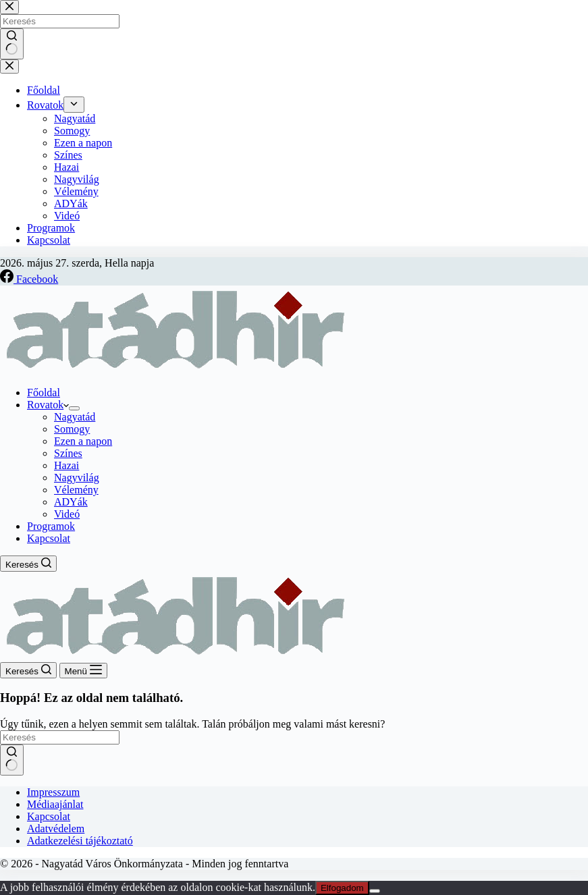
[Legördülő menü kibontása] (74, 408)
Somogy (72, 429)
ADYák (71, 502)
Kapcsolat (49, 538)
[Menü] (83, 671)
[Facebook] (29, 279)
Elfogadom (342, 888)
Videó (67, 514)
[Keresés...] (60, 737)
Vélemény (76, 490)
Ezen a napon (83, 441)
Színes (68, 453)
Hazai (66, 465)
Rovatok (48, 405)
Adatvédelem (56, 829)
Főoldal (44, 392)
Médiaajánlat (55, 804)
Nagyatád (75, 417)
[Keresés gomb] (12, 760)
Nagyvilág (77, 478)
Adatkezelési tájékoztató (80, 841)
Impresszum (53, 792)
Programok (51, 526)
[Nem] (375, 891)
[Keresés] (28, 564)
